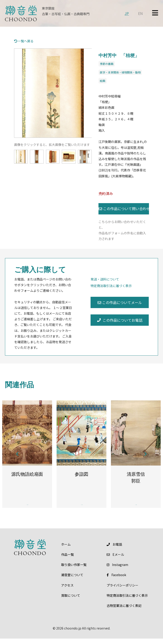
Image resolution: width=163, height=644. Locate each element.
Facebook (116, 580)
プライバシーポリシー (122, 590)
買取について (71, 601)
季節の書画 (107, 64)
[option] (53, 93)
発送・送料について (105, 279)
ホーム (66, 549)
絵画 (103, 81)
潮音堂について (72, 580)
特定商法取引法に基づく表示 (111, 286)
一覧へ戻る (24, 41)
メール (115, 560)
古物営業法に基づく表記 (124, 611)
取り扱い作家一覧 (74, 570)
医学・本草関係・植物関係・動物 (120, 72)
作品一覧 (67, 560)
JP (127, 13)
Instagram (117, 570)
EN (140, 13)
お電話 (114, 549)
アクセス (67, 590)
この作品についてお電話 (120, 320)
